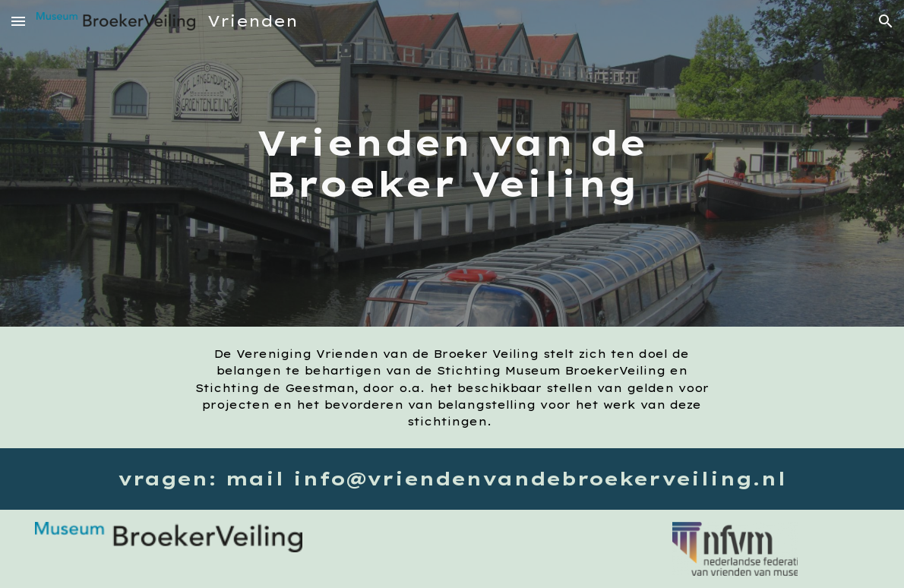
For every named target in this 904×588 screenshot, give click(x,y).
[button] (18, 21)
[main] (452, 164)
